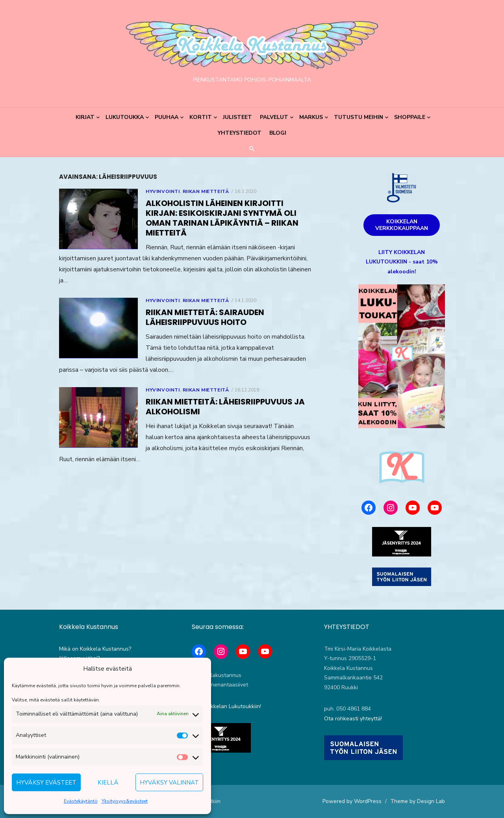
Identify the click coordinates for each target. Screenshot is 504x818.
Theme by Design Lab (418, 801)
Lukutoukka (125, 117)
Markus (311, 117)
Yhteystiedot (240, 133)
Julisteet (237, 117)
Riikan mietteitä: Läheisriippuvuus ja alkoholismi (225, 407)
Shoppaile (410, 117)
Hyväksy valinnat (169, 783)
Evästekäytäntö (81, 801)
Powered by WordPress (352, 801)
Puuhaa (167, 117)
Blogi (278, 133)
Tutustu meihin (359, 117)
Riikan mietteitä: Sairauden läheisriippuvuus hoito (205, 317)
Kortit (201, 117)
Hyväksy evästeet (46, 783)
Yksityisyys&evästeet (125, 801)
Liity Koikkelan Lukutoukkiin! (226, 706)
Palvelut (274, 117)
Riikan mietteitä (206, 191)
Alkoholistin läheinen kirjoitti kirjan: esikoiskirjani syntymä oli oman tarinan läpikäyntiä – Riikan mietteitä (222, 218)
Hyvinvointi (163, 191)
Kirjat (85, 117)
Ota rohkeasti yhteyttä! (353, 719)
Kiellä (108, 783)
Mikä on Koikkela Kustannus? (95, 649)
